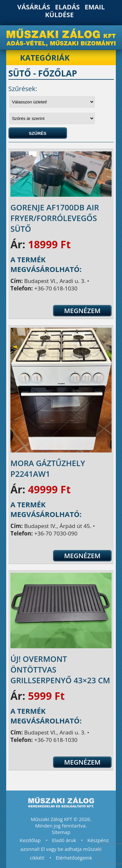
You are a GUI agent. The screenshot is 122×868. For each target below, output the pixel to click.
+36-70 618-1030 (56, 288)
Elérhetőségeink (74, 858)
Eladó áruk (64, 840)
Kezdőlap (30, 840)
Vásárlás (34, 7)
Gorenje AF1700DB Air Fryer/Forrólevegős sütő (55, 218)
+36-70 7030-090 (56, 533)
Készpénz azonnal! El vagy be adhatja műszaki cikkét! (65, 849)
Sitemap (61, 832)
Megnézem (82, 311)
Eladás (67, 7)
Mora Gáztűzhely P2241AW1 (48, 468)
